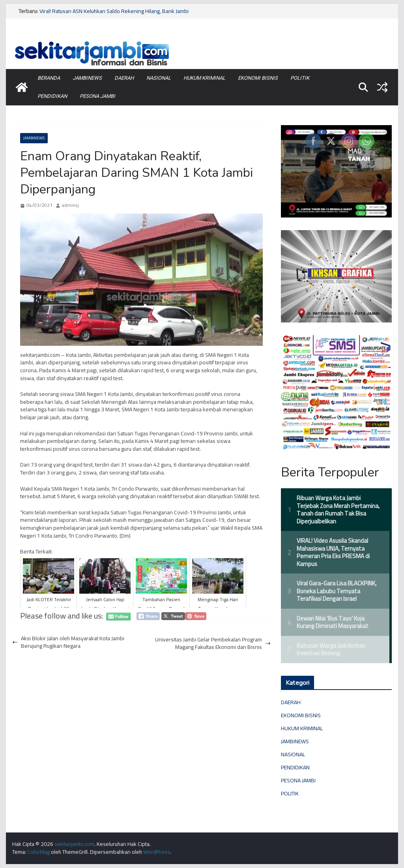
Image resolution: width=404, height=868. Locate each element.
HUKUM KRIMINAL (204, 78)
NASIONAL (159, 78)
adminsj (70, 205)
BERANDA (49, 78)
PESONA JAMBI (97, 96)
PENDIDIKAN (52, 96)
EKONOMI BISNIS (258, 78)
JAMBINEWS (87, 78)
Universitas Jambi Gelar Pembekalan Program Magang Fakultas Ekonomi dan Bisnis (213, 644)
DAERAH (124, 78)
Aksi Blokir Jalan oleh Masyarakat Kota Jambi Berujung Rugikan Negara (68, 642)
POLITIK (300, 78)
